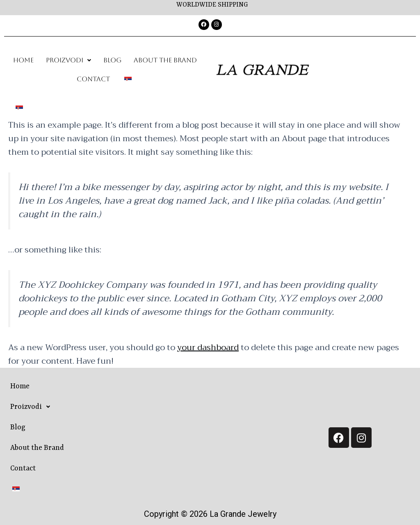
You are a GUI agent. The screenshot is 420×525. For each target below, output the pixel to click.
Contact (93, 79)
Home (23, 60)
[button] (68, 60)
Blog (112, 60)
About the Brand (165, 60)
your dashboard (208, 347)
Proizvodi (68, 60)
